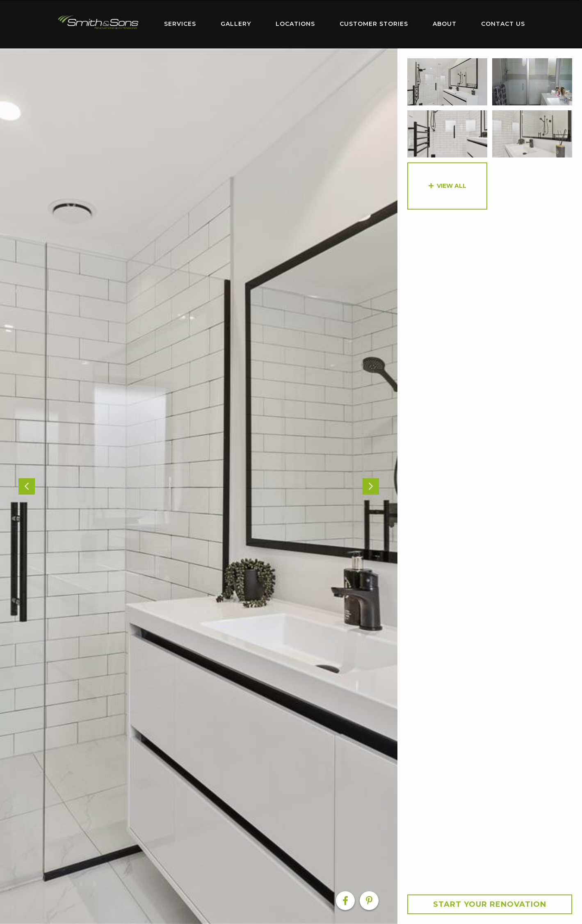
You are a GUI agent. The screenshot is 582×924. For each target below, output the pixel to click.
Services (180, 24)
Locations (295, 24)
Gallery (236, 24)
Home (98, 22)
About (445, 24)
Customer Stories (374, 24)
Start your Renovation (490, 904)
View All (452, 186)
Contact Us (503, 24)
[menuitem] (98, 24)
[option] (199, 486)
